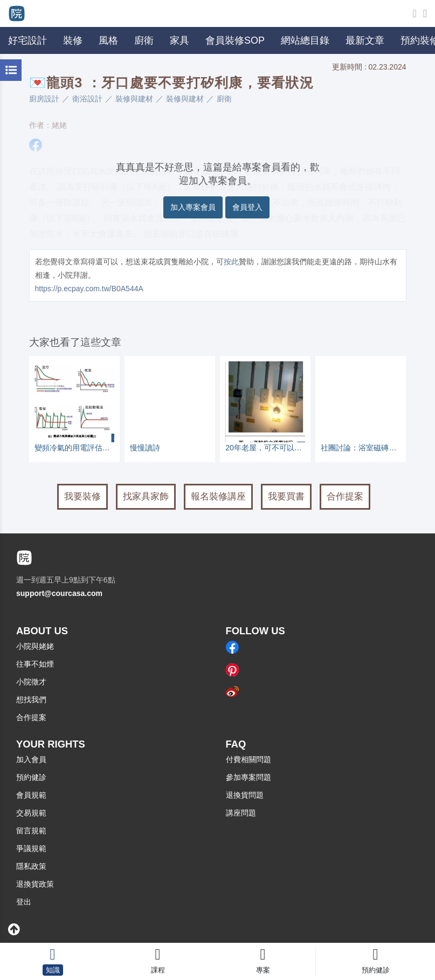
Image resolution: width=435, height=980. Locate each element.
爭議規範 (31, 848)
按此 (231, 262)
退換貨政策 (35, 884)
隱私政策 (31, 866)
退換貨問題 (245, 795)
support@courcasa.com (59, 593)
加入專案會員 (193, 207)
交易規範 (31, 813)
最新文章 (365, 40)
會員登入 (247, 207)
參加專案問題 (248, 777)
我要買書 (286, 496)
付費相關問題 (248, 759)
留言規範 (31, 831)
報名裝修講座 (218, 496)
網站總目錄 (305, 40)
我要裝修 (82, 496)
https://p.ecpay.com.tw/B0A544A (89, 289)
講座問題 (241, 813)
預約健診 (31, 777)
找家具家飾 (146, 496)
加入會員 (31, 759)
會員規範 (31, 795)
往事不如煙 (35, 664)
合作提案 (345, 496)
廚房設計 (44, 99)
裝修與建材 (134, 99)
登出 (24, 902)
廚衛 (224, 99)
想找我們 (31, 700)
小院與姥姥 (35, 646)
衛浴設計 (87, 99)
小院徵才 (31, 682)
